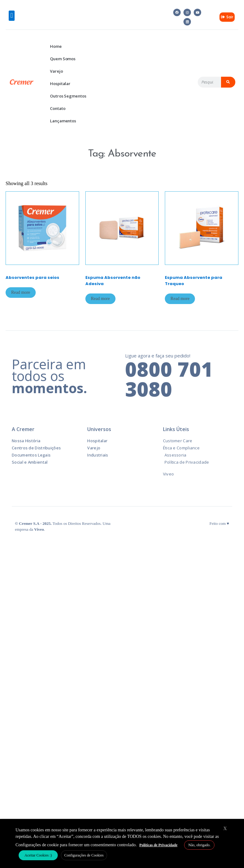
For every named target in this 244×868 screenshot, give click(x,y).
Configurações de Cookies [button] (84, 855)
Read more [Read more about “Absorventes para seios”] (21, 292)
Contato (58, 108)
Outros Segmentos (68, 96)
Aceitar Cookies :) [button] (38, 855)
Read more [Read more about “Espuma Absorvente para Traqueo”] (180, 299)
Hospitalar (60, 84)
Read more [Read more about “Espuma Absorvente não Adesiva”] (100, 299)
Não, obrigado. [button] (199, 845)
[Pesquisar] (228, 82)
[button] (12, 16)
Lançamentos (63, 121)
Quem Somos (63, 59)
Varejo (56, 71)
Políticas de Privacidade (158, 845)
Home (56, 46)
